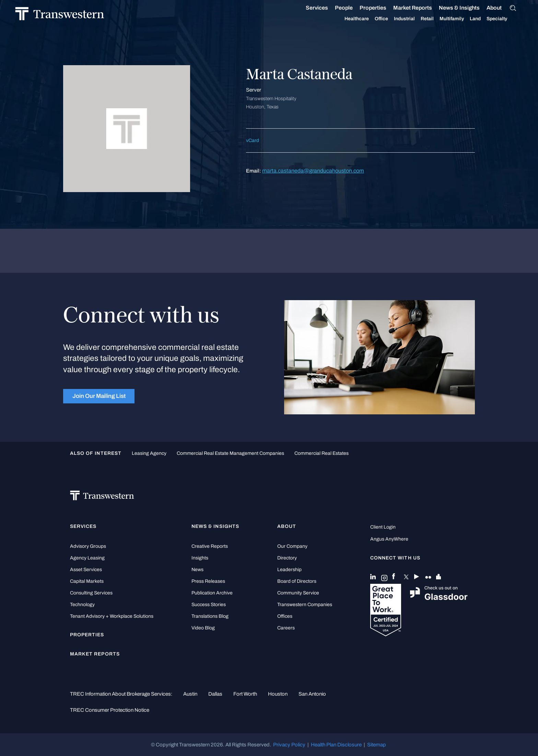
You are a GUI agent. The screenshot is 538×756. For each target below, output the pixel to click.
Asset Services (86, 570)
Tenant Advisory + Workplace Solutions (112, 616)
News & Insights (452, 8)
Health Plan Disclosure (336, 745)
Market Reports (406, 8)
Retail (420, 19)
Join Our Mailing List (99, 396)
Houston (278, 694)
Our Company (292, 546)
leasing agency (149, 453)
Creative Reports (210, 546)
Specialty (490, 19)
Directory (287, 558)
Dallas (215, 694)
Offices (285, 616)
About (487, 8)
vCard (253, 140)
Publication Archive (212, 593)
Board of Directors (297, 581)
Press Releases (208, 581)
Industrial (397, 19)
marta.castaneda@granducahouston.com (313, 171)
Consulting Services (91, 593)
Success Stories (209, 605)
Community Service (298, 593)
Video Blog (203, 628)
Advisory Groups (88, 546)
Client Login (383, 527)
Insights (200, 558)
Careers (286, 628)
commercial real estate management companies (230, 453)
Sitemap (377, 745)
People (337, 8)
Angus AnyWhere (389, 539)
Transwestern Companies (305, 605)
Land (468, 19)
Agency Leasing (87, 558)
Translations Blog (210, 616)
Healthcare (350, 19)
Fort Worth (245, 694)
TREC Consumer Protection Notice (110, 710)
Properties (366, 8)
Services (310, 8)
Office (375, 19)
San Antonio (312, 694)
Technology (82, 605)
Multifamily (445, 19)
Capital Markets (87, 581)
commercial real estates (321, 453)
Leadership (289, 570)
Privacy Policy (289, 745)
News (197, 570)
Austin (190, 694)
